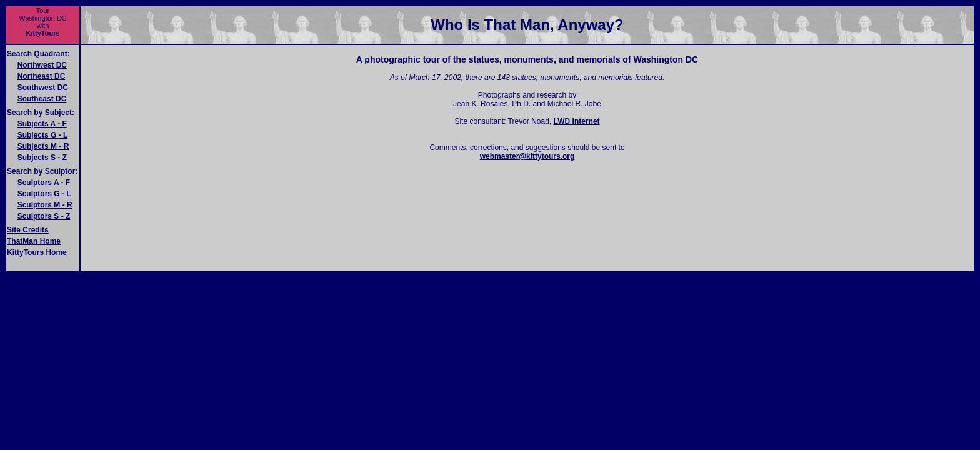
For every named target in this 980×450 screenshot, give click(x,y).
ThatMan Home (34, 241)
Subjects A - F (42, 124)
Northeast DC (42, 76)
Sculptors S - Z (44, 216)
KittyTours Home (37, 252)
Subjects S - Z (42, 157)
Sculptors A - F (44, 182)
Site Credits (28, 230)
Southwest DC (43, 87)
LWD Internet (577, 121)
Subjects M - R (43, 146)
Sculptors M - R (45, 205)
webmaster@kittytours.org (527, 156)
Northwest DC (42, 65)
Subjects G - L (43, 135)
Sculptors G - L (44, 194)
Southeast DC (42, 99)
